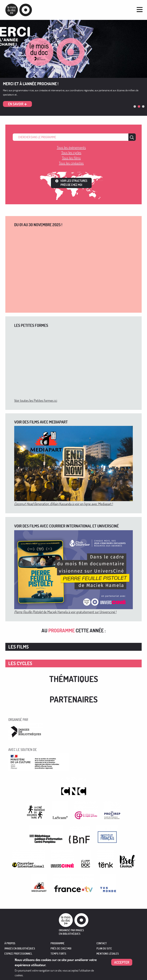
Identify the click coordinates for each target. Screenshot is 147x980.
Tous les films (71, 158)
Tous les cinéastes (71, 163)
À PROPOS (10, 943)
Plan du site (104, 948)
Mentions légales (108, 954)
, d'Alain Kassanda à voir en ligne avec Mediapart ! (64, 504)
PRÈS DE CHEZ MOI (61, 948)
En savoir (16, 104)
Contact (102, 943)
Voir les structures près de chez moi (74, 183)
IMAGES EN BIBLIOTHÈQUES (20, 948)
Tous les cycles (71, 153)
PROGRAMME (58, 943)
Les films (19, 647)
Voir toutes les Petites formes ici (36, 400)
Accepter (122, 962)
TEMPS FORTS (58, 954)
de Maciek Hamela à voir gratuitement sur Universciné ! (65, 612)
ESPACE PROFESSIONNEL (18, 954)
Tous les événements (71, 148)
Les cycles (20, 663)
